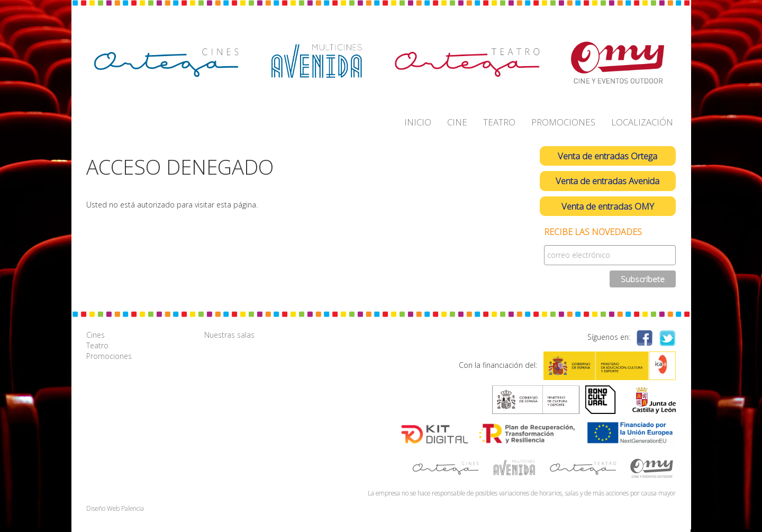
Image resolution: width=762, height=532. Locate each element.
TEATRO (499, 122)
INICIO (418, 122)
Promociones (109, 356)
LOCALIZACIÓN (642, 122)
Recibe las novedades (593, 232)
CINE (457, 122)
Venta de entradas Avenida (607, 181)
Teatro (97, 345)
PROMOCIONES (563, 122)
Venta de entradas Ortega (607, 156)
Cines (96, 335)
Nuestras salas (229, 335)
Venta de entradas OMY (608, 206)
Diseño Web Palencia (115, 508)
